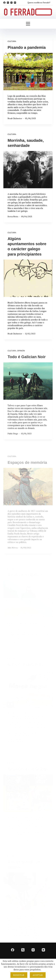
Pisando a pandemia (27, 47)
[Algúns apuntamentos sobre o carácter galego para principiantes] (28, 291)
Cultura (12, 41)
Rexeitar (19, 975)
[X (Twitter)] (8, 3)
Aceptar (38, 975)
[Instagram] (11, 3)
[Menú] (28, 24)
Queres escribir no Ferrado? (39, 3)
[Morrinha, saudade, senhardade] (28, 172)
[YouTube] (15, 3)
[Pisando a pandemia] (28, 72)
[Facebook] (4, 3)
